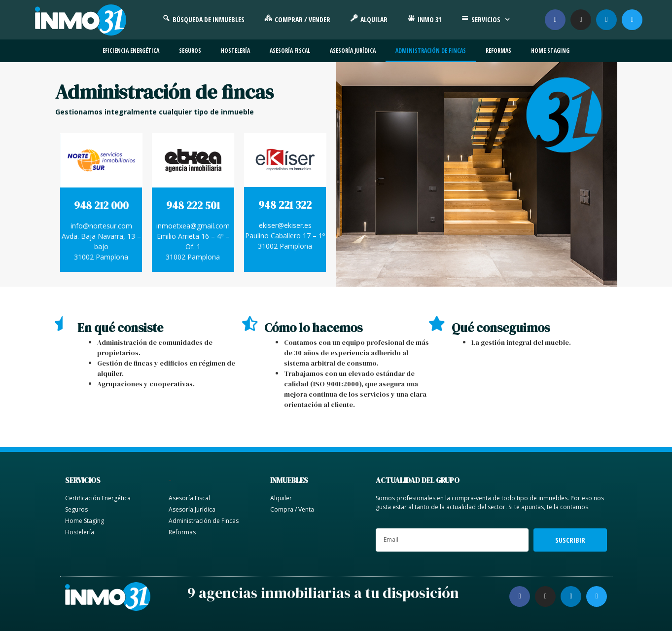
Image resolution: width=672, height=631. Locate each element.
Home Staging (550, 51)
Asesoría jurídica (353, 51)
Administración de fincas (431, 51)
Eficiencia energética (131, 51)
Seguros (190, 51)
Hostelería (235, 51)
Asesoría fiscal (290, 51)
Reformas (498, 51)
